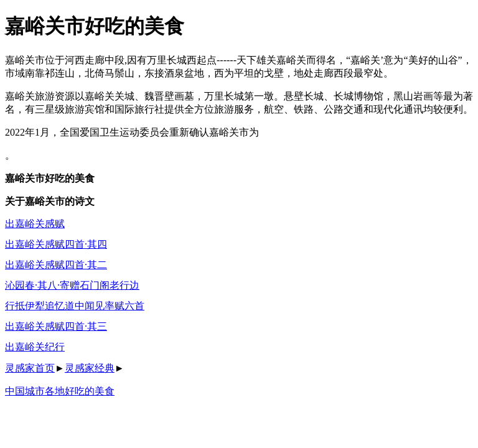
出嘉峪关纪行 (35, 347)
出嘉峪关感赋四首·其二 (56, 265)
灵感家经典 (90, 368)
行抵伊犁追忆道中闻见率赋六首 (75, 306)
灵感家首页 (30, 368)
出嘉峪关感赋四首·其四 (56, 244)
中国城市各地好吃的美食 (60, 391)
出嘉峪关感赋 (35, 224)
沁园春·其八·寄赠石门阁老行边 (72, 285)
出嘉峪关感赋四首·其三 (56, 326)
